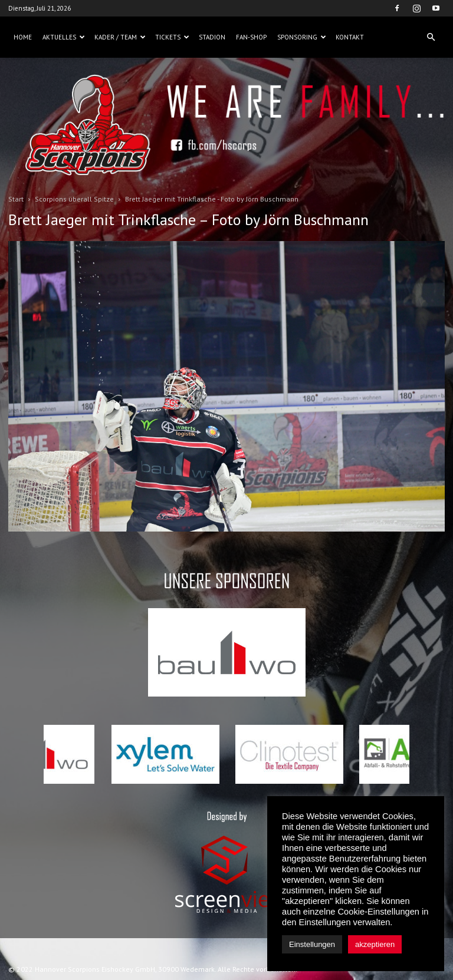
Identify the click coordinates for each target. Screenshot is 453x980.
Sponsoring (302, 37)
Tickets (172, 37)
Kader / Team (120, 37)
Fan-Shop (251, 37)
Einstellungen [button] (312, 944)
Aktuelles (64, 37)
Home (23, 37)
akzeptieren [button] (375, 944)
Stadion (212, 37)
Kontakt (350, 37)
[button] (431, 37)
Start (16, 199)
